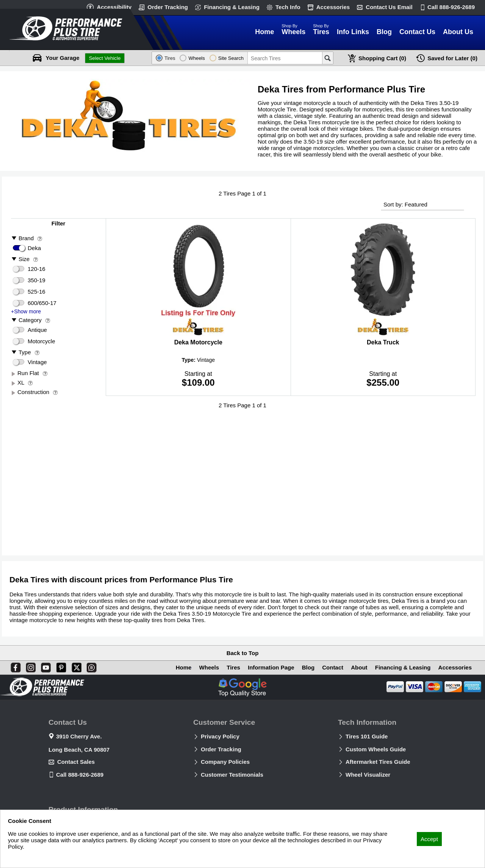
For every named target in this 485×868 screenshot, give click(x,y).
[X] (75, 666)
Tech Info (288, 7)
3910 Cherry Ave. (79, 736)
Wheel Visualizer (368, 775)
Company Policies (225, 762)
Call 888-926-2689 (80, 775)
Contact (333, 667)
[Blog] (90, 666)
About (359, 667)
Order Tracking (168, 7)
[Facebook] (14, 666)
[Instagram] (29, 666)
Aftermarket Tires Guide (378, 762)
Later (452, 58)
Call (451, 7)
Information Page (271, 667)
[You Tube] (44, 666)
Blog (308, 667)
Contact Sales (76, 762)
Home (184, 667)
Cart (382, 58)
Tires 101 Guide (367, 736)
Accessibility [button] (114, 7)
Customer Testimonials (232, 775)
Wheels (209, 667)
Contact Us (389, 7)
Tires (233, 667)
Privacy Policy (220, 736)
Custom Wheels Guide (376, 749)
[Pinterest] (60, 666)
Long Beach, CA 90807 (79, 750)
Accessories (333, 7)
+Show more (26, 311)
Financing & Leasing (232, 7)
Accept (429, 839)
